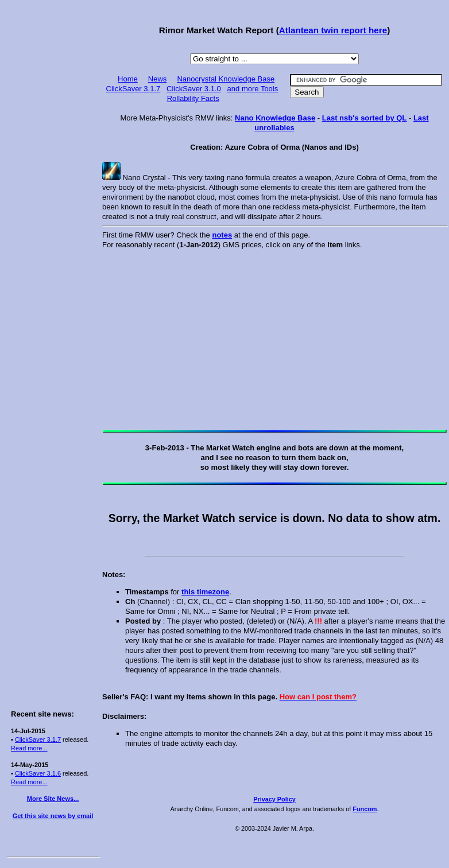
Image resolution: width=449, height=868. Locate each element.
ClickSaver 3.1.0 (194, 89)
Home (128, 79)
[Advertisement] (53, 179)
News (158, 79)
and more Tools (253, 89)
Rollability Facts (193, 98)
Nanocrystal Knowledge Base (226, 79)
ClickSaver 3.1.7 (38, 739)
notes (222, 235)
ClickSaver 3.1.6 (38, 773)
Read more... (29, 748)
